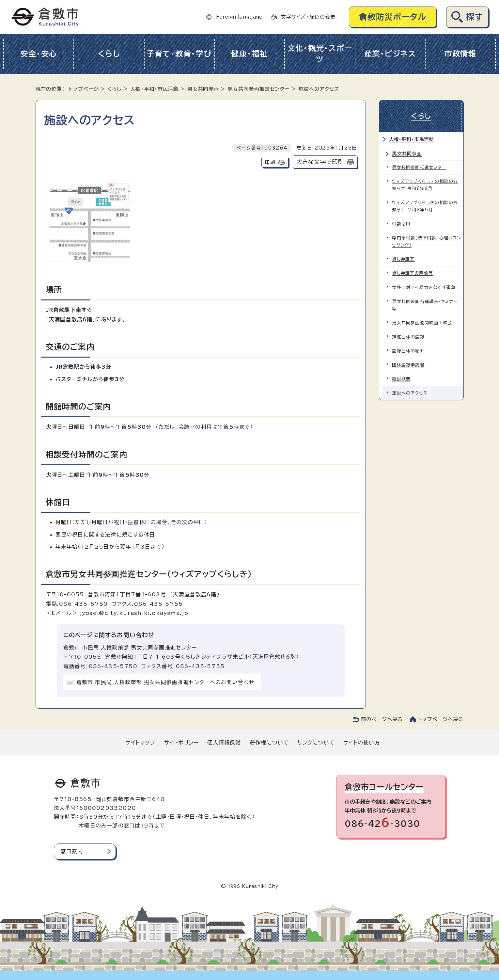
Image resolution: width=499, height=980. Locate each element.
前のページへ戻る (382, 719)
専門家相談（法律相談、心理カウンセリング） (427, 241)
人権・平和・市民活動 (154, 89)
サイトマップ (140, 743)
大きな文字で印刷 (320, 162)
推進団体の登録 (408, 337)
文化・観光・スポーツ (320, 54)
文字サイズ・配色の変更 (308, 17)
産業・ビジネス (390, 54)
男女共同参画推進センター (259, 89)
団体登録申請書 (408, 365)
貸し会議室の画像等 (413, 273)
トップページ (84, 89)
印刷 (270, 162)
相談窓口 (402, 224)
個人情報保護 (224, 743)
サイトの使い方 (362, 743)
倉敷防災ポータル (393, 17)
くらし (109, 54)
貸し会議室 (404, 259)
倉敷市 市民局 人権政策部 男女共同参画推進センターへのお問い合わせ (166, 682)
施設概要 (402, 379)
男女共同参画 (203, 89)
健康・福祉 (249, 54)
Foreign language (239, 17)
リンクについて (316, 743)
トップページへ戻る (441, 719)
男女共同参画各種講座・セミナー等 (425, 305)
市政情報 (460, 54)
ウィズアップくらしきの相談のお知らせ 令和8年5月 (425, 206)
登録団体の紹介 (408, 351)
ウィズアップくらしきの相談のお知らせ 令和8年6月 (425, 185)
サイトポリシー (181, 743)
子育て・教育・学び (179, 54)
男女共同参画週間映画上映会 (422, 322)
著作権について (269, 743)
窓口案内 (72, 851)
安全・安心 (39, 54)
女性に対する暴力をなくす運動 (424, 287)
